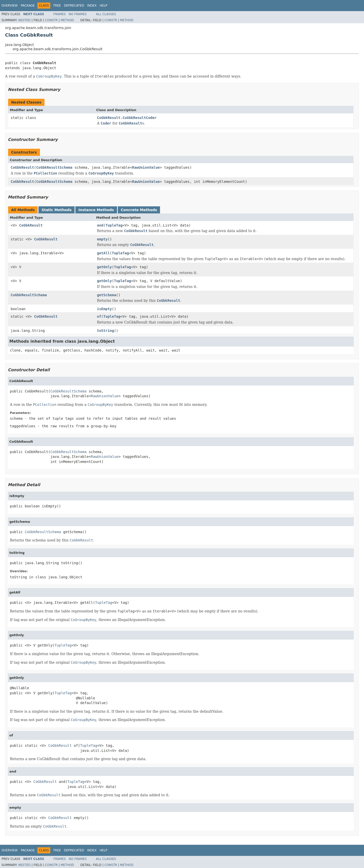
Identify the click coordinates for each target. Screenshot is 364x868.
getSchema (107, 295)
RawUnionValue (146, 167)
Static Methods (56, 210)
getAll (104, 253)
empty (102, 239)
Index (92, 6)
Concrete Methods (139, 210)
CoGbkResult (22, 167)
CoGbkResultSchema (54, 167)
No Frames (78, 14)
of (99, 316)
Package (28, 6)
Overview (10, 6)
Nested (24, 20)
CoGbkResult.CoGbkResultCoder (127, 118)
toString (106, 331)
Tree (57, 6)
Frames (60, 14)
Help (104, 6)
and (100, 225)
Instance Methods (96, 210)
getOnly (105, 267)
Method (67, 20)
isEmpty (105, 309)
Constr (51, 20)
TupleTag (114, 225)
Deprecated (74, 6)
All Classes (106, 14)
